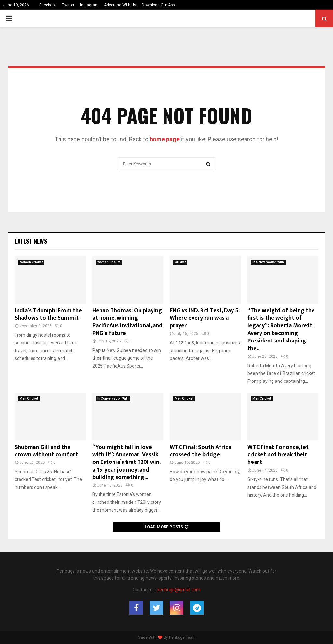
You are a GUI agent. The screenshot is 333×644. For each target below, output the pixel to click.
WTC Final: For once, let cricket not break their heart (278, 455)
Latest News (31, 241)
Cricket (180, 262)
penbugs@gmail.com (179, 590)
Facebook (48, 5)
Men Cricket (29, 399)
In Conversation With (268, 262)
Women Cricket (31, 262)
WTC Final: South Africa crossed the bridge (200, 451)
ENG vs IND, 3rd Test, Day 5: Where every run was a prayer (205, 318)
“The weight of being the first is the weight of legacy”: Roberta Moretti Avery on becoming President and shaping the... (281, 330)
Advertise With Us (120, 5)
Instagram (89, 5)
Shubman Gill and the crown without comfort (46, 451)
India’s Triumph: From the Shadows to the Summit (48, 314)
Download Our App (158, 5)
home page (165, 139)
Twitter (68, 5)
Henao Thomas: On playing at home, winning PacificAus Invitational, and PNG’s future (127, 322)
